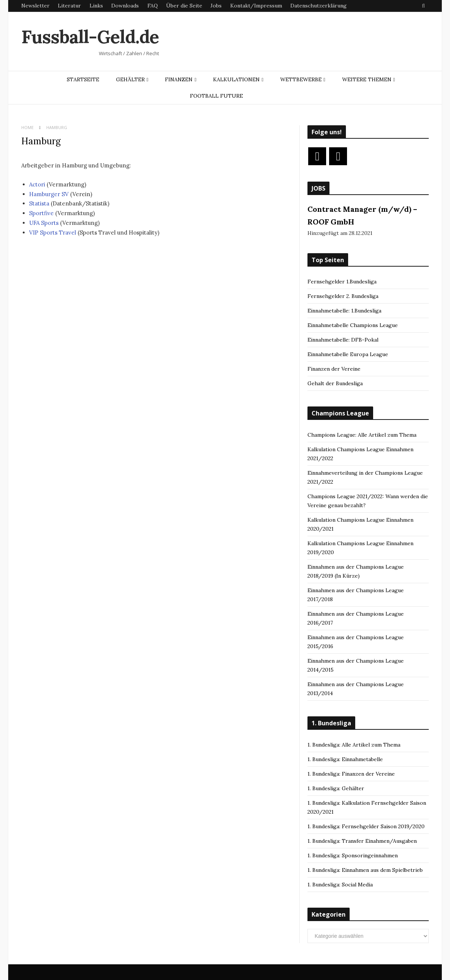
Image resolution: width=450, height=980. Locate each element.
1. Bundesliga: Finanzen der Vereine (351, 774)
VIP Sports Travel (53, 233)
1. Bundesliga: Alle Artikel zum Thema (354, 745)
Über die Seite (184, 6)
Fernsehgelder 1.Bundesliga (342, 282)
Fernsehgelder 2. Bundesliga (343, 296)
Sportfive (41, 213)
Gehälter (130, 79)
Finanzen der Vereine (334, 369)
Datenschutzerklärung (318, 6)
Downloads (125, 6)
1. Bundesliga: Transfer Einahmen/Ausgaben (362, 841)
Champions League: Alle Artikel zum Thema (362, 435)
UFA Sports (44, 223)
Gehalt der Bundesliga (335, 383)
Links (96, 6)
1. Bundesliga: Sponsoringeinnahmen (353, 855)
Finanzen (179, 79)
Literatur (69, 6)
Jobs (216, 6)
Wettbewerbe (301, 79)
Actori (38, 184)
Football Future (216, 96)
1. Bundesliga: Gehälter (336, 788)
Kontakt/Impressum (256, 6)
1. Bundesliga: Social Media (340, 885)
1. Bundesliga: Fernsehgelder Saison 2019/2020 (366, 826)
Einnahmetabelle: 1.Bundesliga (344, 311)
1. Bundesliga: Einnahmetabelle (345, 759)
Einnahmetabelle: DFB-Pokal (343, 340)
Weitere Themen (367, 79)
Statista (39, 203)
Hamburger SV (49, 194)
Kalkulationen (236, 79)
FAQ (153, 6)
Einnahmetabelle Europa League (348, 354)
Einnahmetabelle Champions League (353, 325)
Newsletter (35, 6)
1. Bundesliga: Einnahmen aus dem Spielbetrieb (365, 870)
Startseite (83, 79)
